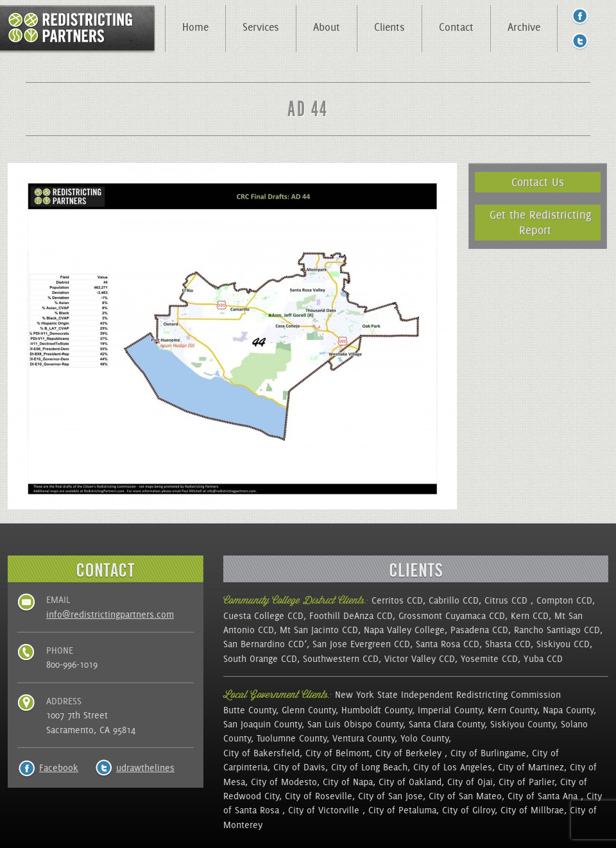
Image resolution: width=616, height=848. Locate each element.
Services (261, 27)
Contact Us (538, 182)
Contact (456, 27)
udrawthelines (145, 768)
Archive (524, 27)
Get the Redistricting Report (541, 222)
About (327, 27)
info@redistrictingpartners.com (110, 615)
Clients (389, 27)
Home (195, 27)
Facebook (59, 768)
